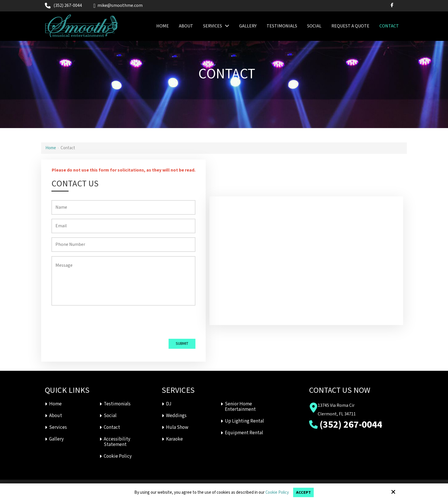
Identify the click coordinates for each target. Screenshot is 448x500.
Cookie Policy (277, 493)
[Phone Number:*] (124, 245)
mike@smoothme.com (118, 6)
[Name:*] (124, 207)
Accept (304, 492)
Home (51, 148)
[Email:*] (124, 226)
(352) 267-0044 (68, 6)
